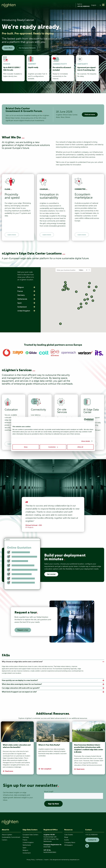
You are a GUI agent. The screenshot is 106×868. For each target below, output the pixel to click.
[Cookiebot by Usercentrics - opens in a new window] (85, 420)
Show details (86, 441)
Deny (26, 447)
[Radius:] (82, 270)
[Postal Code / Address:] (66, 270)
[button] (96, 5)
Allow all (80, 447)
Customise (53, 447)
